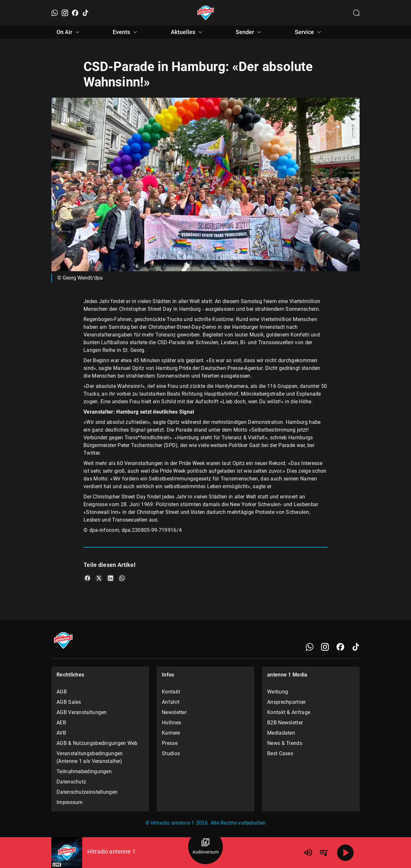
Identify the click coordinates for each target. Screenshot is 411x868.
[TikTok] (85, 13)
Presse (170, 743)
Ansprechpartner (287, 702)
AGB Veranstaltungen (82, 712)
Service (309, 32)
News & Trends (285, 743)
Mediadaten (281, 733)
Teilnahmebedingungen (84, 771)
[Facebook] (75, 13)
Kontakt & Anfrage (289, 712)
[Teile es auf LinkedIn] (110, 578)
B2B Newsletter (285, 723)
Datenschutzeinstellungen (87, 792)
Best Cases (280, 753)
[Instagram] (65, 13)
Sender (249, 32)
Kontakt (171, 692)
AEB (61, 723)
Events (126, 32)
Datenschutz (71, 782)
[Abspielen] (345, 853)
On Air (69, 32)
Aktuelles (188, 32)
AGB (62, 692)
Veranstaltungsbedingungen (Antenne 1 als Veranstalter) (90, 757)
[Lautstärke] (308, 853)
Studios (171, 753)
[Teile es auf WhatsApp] (122, 578)
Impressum (70, 802)
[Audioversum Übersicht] (205, 847)
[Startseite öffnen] (206, 13)
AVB (61, 733)
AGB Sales (69, 702)
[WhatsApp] (55, 13)
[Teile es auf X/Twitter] (99, 578)
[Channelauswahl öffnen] (356, 13)
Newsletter (174, 712)
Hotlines (171, 723)
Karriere (171, 733)
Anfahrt (171, 702)
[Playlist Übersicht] (324, 853)
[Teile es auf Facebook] (87, 578)
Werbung (278, 692)
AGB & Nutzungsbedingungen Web (97, 743)
